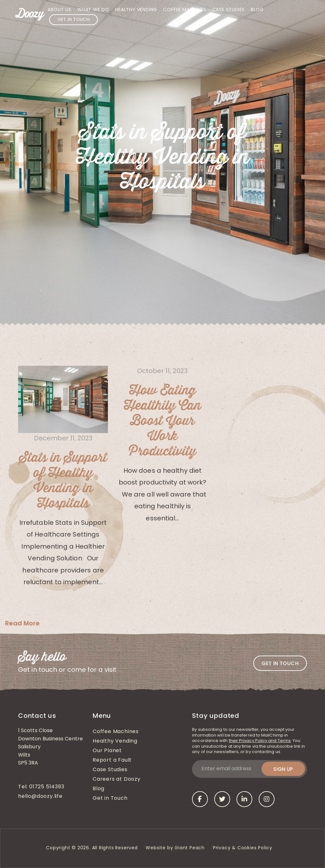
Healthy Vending (136, 10)
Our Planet (107, 751)
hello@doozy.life (40, 797)
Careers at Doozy (117, 779)
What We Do (93, 10)
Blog (257, 10)
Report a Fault (112, 760)
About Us (59, 10)
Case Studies (229, 10)
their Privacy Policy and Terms (260, 741)
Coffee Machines (185, 10)
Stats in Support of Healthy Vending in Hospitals (63, 481)
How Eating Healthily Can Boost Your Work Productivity (162, 421)
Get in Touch (73, 20)
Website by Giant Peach (175, 848)
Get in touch (280, 663)
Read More (22, 623)
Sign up (283, 769)
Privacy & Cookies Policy (243, 848)
